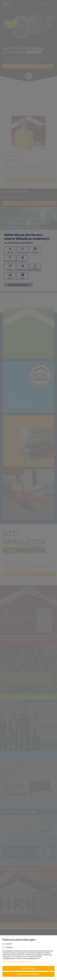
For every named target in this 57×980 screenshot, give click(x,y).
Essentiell (7, 944)
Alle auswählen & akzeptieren (29, 974)
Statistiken (8, 947)
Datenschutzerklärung (9, 962)
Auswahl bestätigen (28, 968)
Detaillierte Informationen (26, 962)
